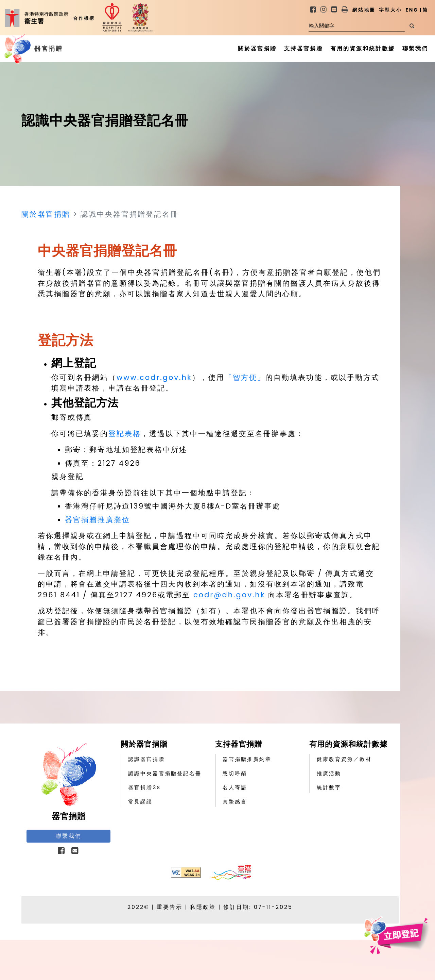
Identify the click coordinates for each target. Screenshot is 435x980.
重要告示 (170, 907)
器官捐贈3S (144, 787)
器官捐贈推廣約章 (247, 759)
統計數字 (329, 787)
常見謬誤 (140, 802)
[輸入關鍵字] (357, 26)
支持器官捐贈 (239, 744)
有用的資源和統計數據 (348, 744)
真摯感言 (235, 802)
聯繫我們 (69, 836)
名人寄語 (235, 787)
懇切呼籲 (235, 773)
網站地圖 (364, 10)
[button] (345, 10)
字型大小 (390, 10)
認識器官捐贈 (146, 759)
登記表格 (125, 434)
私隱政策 (203, 907)
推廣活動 (329, 773)
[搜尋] (412, 26)
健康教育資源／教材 (344, 759)
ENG (412, 10)
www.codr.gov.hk (154, 377)
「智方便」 (245, 377)
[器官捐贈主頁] (17, 49)
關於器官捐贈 (46, 214)
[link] (314, 10)
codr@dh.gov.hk (229, 595)
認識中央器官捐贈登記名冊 (165, 773)
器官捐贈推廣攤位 (98, 520)
